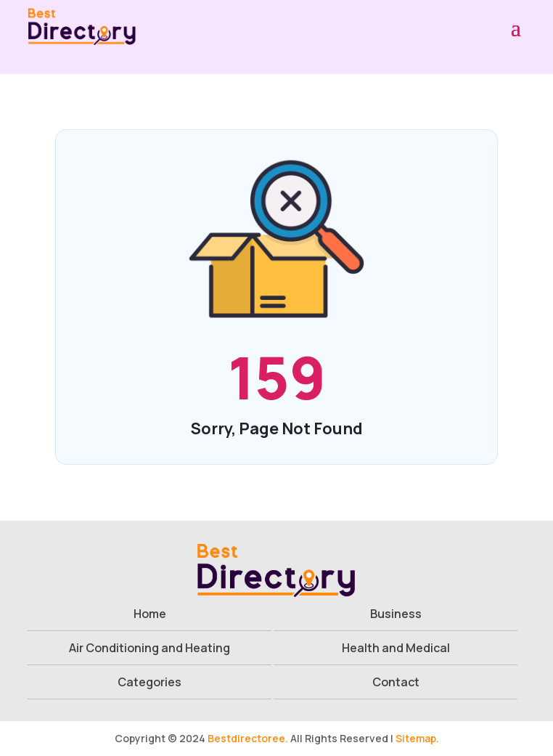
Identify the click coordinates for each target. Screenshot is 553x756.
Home (150, 614)
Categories (149, 682)
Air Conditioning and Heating (149, 648)
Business (396, 614)
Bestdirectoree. (248, 738)
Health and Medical (396, 648)
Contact (396, 682)
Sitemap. (417, 738)
